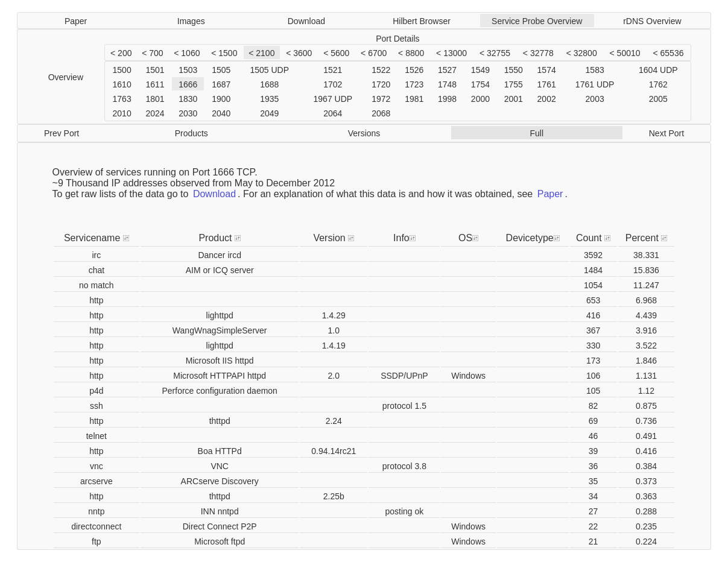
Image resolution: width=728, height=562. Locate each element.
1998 (447, 99)
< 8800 (411, 53)
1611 (155, 84)
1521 (333, 70)
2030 (188, 113)
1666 (188, 84)
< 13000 (451, 53)
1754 (480, 84)
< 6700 (374, 53)
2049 (269, 113)
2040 (221, 113)
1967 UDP (333, 99)
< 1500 (224, 53)
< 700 (152, 53)
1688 (269, 84)
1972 (381, 99)
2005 (658, 99)
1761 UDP (595, 84)
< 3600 (299, 53)
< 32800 (582, 53)
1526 (414, 70)
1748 (447, 84)
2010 (122, 113)
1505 (221, 70)
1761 (547, 84)
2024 (155, 113)
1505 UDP (269, 70)
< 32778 (538, 53)
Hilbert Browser (422, 21)
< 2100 (261, 53)
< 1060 (187, 53)
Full (537, 133)
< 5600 (336, 53)
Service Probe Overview (537, 21)
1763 (122, 99)
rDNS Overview (652, 21)
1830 (188, 99)
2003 (595, 99)
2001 (514, 99)
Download (306, 21)
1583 (595, 70)
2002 (547, 99)
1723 (414, 84)
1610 (122, 84)
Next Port (666, 133)
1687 (221, 84)
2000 (480, 99)
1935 (269, 99)
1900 (221, 99)
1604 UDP (658, 70)
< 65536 (668, 53)
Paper (76, 21)
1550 (514, 70)
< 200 (121, 53)
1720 (381, 84)
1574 (547, 70)
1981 (414, 99)
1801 (155, 99)
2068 (381, 113)
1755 (514, 84)
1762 (658, 84)
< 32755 (495, 53)
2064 (333, 113)
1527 (447, 70)
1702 (333, 84)
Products (191, 133)
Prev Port (62, 133)
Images (191, 21)
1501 (155, 70)
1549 (480, 70)
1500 (122, 70)
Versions (364, 133)
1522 (381, 70)
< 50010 (625, 53)
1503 (188, 70)
